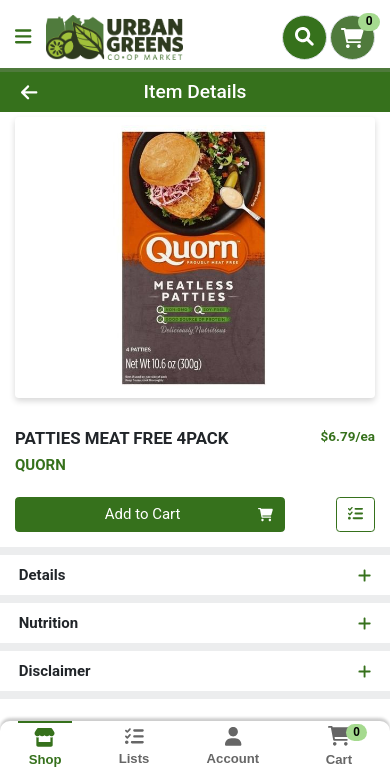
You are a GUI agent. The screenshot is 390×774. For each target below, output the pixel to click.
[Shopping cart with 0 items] (352, 37)
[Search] (304, 37)
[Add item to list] (356, 515)
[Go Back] (60, 92)
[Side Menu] (23, 37)
